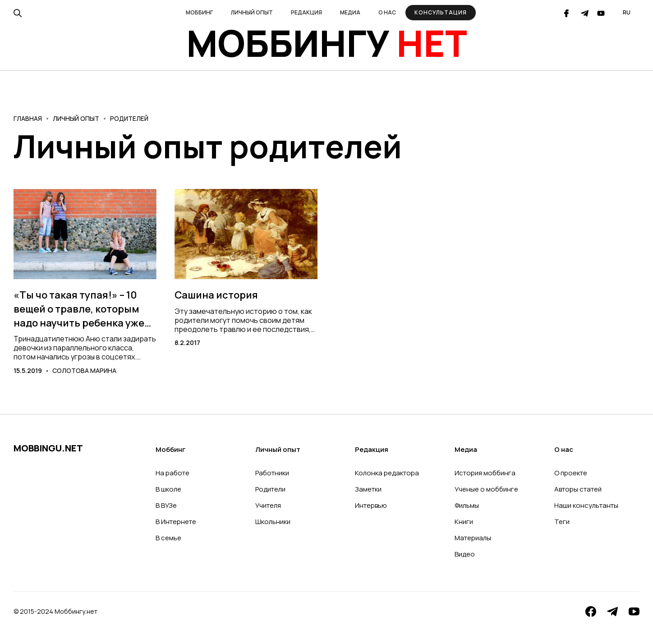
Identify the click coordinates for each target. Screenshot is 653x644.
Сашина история (216, 295)
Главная (28, 118)
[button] (199, 13)
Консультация (441, 12)
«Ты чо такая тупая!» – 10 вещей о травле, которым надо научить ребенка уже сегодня (79, 309)
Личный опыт (76, 118)
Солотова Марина (84, 370)
